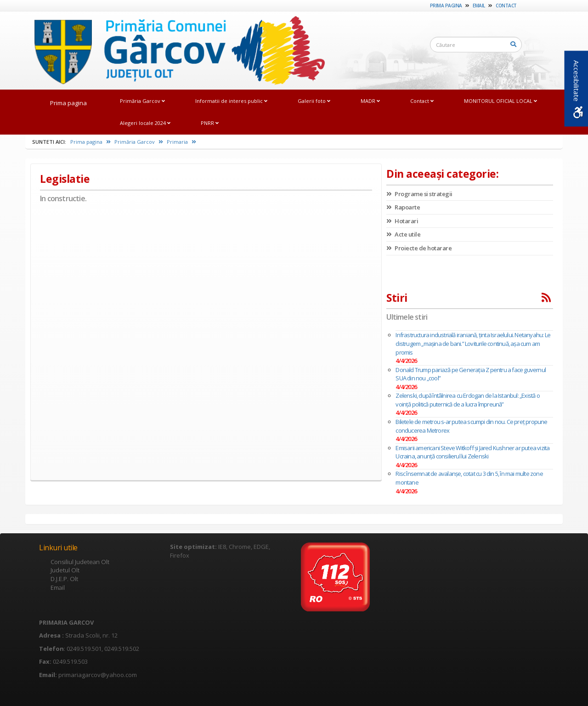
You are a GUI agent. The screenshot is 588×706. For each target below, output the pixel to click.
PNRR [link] (210, 123)
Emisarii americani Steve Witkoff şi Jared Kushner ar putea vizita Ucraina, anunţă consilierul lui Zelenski (472, 452)
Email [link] (479, 6)
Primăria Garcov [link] (142, 101)
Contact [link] (506, 6)
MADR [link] (370, 101)
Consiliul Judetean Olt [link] (80, 562)
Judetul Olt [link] (65, 570)
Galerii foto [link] (314, 101)
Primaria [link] (181, 142)
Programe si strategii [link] (419, 194)
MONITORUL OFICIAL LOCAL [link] (500, 101)
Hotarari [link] (402, 221)
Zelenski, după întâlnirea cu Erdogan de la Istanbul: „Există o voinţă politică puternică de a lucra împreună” (467, 400)
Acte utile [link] (403, 234)
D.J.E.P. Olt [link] (64, 579)
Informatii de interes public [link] (231, 101)
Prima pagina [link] (446, 6)
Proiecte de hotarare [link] (419, 248)
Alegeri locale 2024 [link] (145, 123)
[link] (175, 50)
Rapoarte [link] (403, 207)
